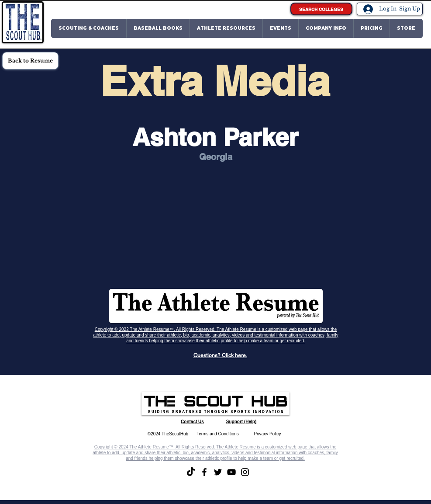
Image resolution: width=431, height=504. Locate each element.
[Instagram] (245, 472)
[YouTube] (231, 472)
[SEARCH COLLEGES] (321, 9)
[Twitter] (218, 472)
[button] (89, 28)
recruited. (296, 341)
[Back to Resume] (30, 61)
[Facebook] (204, 472)
